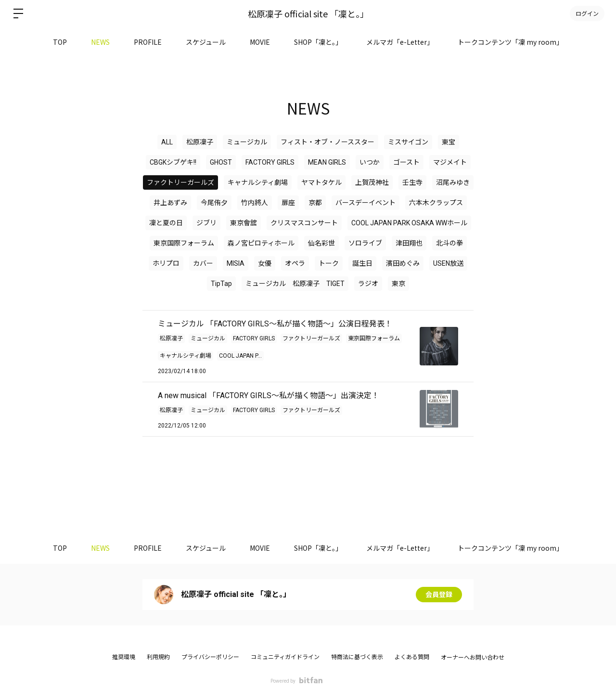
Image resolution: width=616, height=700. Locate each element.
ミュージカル (247, 142)
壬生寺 (412, 182)
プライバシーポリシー (210, 657)
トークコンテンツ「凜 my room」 (510, 42)
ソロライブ (365, 243)
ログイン (587, 13)
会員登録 (439, 595)
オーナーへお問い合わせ (473, 658)
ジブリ (206, 223)
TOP (60, 42)
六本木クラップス (436, 203)
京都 (315, 203)
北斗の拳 (449, 243)
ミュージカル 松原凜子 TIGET (295, 284)
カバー (203, 263)
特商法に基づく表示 (357, 657)
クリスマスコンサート (304, 223)
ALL (167, 142)
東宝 (449, 142)
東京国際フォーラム (184, 243)
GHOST (221, 162)
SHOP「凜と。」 (318, 42)
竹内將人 (255, 203)
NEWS (100, 42)
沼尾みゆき (453, 182)
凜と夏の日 (166, 223)
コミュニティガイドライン (285, 657)
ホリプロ (166, 263)
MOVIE (260, 42)
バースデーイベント (366, 203)
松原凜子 (200, 142)
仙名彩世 (321, 243)
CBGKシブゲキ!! (173, 162)
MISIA (236, 263)
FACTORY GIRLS (270, 162)
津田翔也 (409, 243)
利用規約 (158, 657)
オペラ (295, 263)
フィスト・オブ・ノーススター (327, 142)
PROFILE (148, 42)
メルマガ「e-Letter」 (400, 42)
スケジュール (206, 42)
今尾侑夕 (214, 203)
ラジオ (368, 284)
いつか (370, 162)
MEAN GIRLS (327, 162)
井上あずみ (170, 203)
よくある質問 (412, 657)
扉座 (288, 203)
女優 (265, 263)
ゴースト (406, 162)
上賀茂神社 (372, 182)
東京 (398, 284)
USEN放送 (448, 263)
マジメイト (450, 162)
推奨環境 (124, 657)
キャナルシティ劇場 (258, 182)
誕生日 (362, 263)
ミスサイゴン (408, 142)
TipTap (221, 284)
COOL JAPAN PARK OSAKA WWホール (409, 223)
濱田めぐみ (403, 263)
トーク (329, 263)
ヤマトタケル (321, 182)
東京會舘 (244, 223)
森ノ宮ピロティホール (261, 243)
